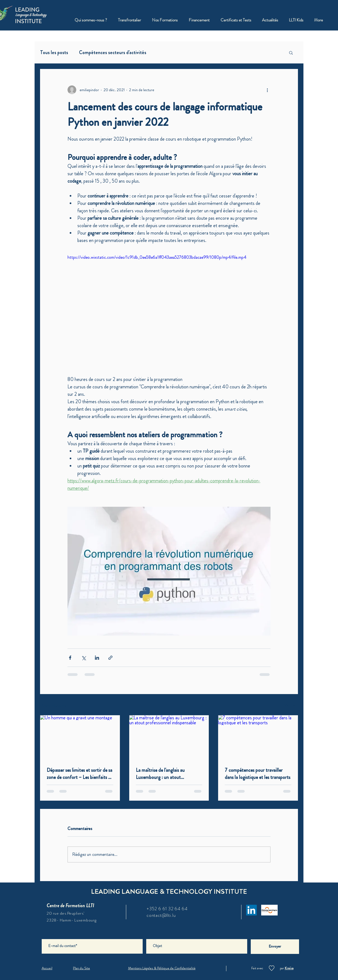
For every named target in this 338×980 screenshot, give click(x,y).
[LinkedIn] (251, 910)
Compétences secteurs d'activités (113, 52)
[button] (165, 20)
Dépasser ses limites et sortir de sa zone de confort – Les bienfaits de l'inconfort (80, 774)
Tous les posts (54, 52)
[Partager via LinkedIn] (97, 658)
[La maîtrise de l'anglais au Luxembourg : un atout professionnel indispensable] (169, 738)
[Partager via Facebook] (70, 658)
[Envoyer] (275, 947)
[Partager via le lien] (110, 658)
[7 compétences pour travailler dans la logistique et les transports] (258, 738)
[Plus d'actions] (267, 90)
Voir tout (291, 705)
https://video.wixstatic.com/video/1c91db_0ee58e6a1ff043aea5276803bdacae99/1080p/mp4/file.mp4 (157, 257)
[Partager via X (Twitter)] (84, 658)
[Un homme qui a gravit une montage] (80, 738)
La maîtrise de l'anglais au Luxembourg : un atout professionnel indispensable (162, 774)
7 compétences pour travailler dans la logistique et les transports (257, 774)
